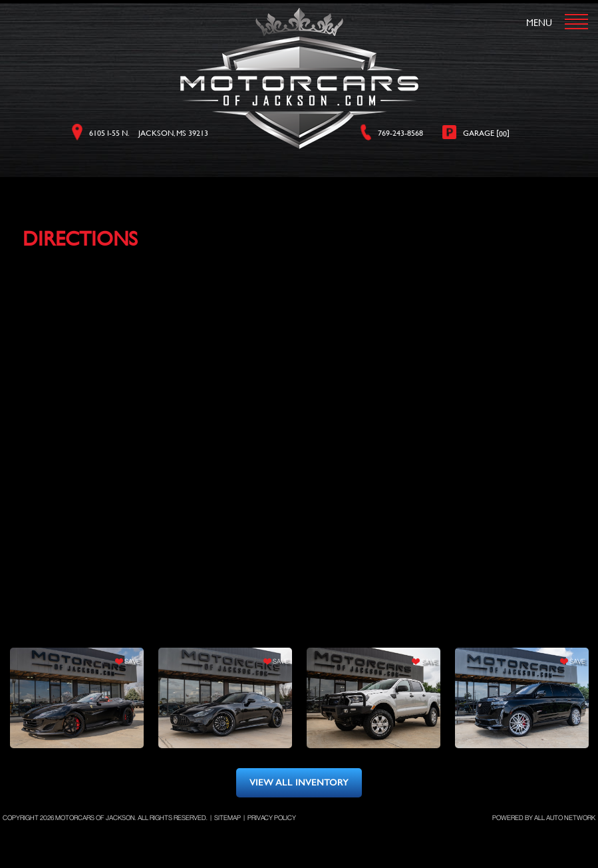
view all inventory (299, 782)
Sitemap (227, 818)
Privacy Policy (272, 818)
